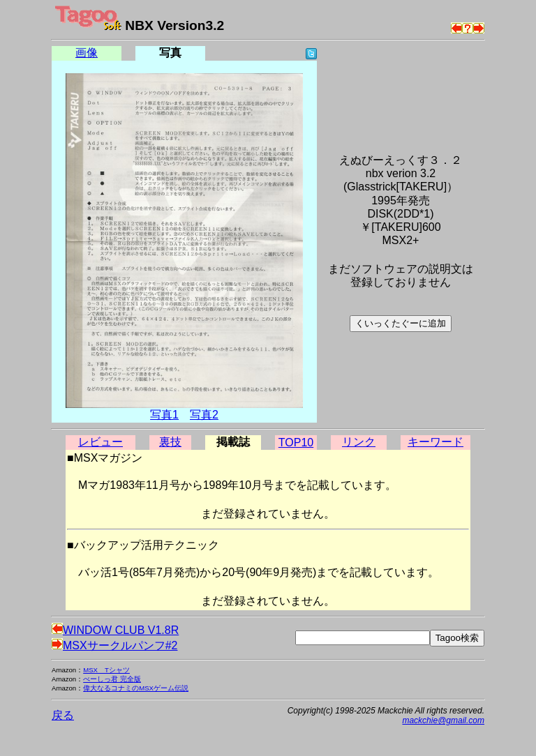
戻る (63, 715)
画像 (87, 53)
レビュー (100, 442)
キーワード (435, 442)
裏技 (170, 442)
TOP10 (296, 443)
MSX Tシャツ (106, 670)
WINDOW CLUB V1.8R (115, 630)
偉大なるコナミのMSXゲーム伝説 (136, 688)
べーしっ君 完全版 (112, 679)
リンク (359, 442)
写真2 (204, 415)
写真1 (164, 415)
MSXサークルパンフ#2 (114, 645)
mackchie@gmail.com (443, 720)
